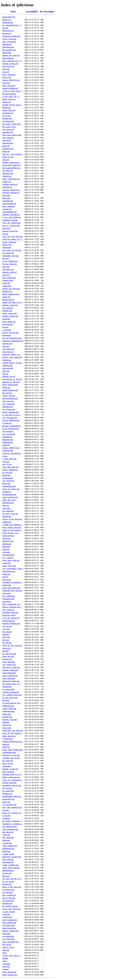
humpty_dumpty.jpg (10, 931)
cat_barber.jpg (8, 791)
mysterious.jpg (8, 890)
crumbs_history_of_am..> (13, 363)
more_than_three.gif (10, 467)
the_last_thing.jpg (10, 264)
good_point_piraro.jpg (11, 588)
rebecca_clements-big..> (12, 607)
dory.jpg (6, 346)
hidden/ (5, 958)
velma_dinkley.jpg (10, 846)
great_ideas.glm (9, 662)
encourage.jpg (8, 901)
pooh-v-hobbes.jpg (10, 676)
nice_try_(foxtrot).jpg (11, 225)
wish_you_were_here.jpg (12, 236)
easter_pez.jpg (8, 656)
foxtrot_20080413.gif (11, 420)
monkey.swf (7, 118)
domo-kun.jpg (8, 58)
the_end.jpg (7, 393)
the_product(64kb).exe (11, 168)
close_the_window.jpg (11, 223)
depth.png (6, 475)
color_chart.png (9, 678)
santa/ (5, 961)
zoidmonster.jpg (9, 571)
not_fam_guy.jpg (9, 654)
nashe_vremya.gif (9, 313)
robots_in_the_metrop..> (12, 530)
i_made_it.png (8, 854)
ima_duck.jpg (8, 832)
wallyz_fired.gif (9, 396)
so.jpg (5, 456)
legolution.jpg (8, 503)
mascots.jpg (7, 659)
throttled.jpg (7, 437)
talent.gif (6, 445)
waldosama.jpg (8, 711)
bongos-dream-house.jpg (12, 741)
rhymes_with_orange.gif (12, 357)
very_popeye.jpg (9, 665)
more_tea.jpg (8, 763)
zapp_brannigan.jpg (10, 829)
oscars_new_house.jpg (11, 909)
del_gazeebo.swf (9, 50)
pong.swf (6, 146)
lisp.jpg (5, 374)
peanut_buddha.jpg (10, 470)
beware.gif (7, 33)
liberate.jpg (7, 884)
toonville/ (6, 966)
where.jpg (6, 538)
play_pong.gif (8, 138)
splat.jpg (6, 950)
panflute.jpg (7, 311)
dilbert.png (7, 53)
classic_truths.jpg (9, 242)
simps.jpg (6, 574)
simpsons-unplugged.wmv (13, 341)
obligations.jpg (8, 848)
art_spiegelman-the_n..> (12, 25)
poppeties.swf (8, 149)
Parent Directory (9, 17)
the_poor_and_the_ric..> (12, 879)
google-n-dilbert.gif (10, 88)
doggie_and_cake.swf (11, 55)
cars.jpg (5, 810)
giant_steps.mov (9, 86)
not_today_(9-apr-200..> (12, 124)
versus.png (7, 728)
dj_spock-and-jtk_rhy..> (12, 703)
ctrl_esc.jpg (7, 626)
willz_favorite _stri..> (11, 533)
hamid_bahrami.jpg (10, 390)
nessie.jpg (6, 508)
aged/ (5, 953)
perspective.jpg (8, 799)
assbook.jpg (7, 717)
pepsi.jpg (6, 549)
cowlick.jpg (7, 917)
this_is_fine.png (9, 898)
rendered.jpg (7, 365)
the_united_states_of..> (12, 684)
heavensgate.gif (9, 621)
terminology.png (9, 486)
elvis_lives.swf (8, 66)
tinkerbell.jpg (8, 173)
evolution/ (6, 818)
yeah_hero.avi (8, 352)
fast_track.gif (8, 308)
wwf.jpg (6, 461)
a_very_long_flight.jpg (12, 217)
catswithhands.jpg (10, 212)
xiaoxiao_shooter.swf (11, 193)
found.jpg (6, 319)
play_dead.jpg (8, 837)
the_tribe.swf (8, 171)
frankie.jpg (7, 360)
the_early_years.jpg (10, 514)
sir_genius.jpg (8, 253)
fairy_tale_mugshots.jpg (12, 807)
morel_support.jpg (10, 920)
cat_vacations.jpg (9, 805)
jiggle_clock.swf (9, 99)
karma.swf (7, 102)
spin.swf (6, 160)
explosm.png (7, 478)
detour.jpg (6, 483)
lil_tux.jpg (6, 116)
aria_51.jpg (7, 464)
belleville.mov (8, 31)
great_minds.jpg (9, 322)
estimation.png (8, 599)
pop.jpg (5, 327)
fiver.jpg (6, 640)
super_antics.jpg (9, 736)
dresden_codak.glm (10, 670)
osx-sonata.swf (8, 129)
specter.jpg (7, 580)
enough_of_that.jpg (10, 769)
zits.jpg (5, 234)
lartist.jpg (6, 637)
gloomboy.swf (8, 269)
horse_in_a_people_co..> (12, 813)
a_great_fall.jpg (9, 912)
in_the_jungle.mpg (10, 261)
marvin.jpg (7, 725)
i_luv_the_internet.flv (11, 618)
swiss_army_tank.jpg (11, 560)
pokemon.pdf (8, 143)
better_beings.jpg (9, 972)
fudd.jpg (6, 722)
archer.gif (6, 283)
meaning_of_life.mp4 (11, 382)
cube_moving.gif (9, 42)
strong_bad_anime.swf (11, 165)
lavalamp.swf (8, 113)
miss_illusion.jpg (9, 923)
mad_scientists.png (10, 497)
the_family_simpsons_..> (12, 821)
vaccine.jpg (7, 843)
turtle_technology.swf (11, 179)
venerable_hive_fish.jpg (12, 590)
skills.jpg (6, 747)
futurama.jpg (7, 407)
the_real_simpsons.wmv (12, 338)
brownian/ (6, 195)
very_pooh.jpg (8, 610)
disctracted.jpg (8, 300)
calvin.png (7, 766)
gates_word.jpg (8, 206)
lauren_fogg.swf (9, 110)
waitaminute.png (9, 752)
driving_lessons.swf (10, 64)
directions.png (8, 870)
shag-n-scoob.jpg (9, 928)
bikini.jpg (6, 198)
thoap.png (6, 934)
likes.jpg (6, 876)
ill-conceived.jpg (9, 94)
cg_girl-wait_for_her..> (12, 415)
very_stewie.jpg (9, 434)
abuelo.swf (7, 20)
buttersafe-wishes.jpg (11, 681)
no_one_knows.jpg (10, 698)
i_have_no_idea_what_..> (13, 91)
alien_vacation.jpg (10, 975)
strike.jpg (6, 387)
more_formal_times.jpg (12, 527)
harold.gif (6, 547)
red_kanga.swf (8, 349)
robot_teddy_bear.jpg (11, 868)
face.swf (6, 72)
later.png (6, 700)
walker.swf (7, 182)
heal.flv (5, 577)
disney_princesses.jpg (11, 777)
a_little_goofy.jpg (9, 459)
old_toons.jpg (8, 431)
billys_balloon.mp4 (10, 385)
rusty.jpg (6, 371)
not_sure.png (8, 892)
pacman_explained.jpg (11, 426)
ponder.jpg (7, 335)
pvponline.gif (8, 201)
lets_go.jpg (7, 945)
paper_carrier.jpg (9, 566)
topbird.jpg (7, 176)
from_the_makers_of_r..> (13, 239)
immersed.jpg (8, 862)
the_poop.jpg (8, 761)
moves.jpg (6, 648)
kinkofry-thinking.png (11, 623)
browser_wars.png (10, 719)
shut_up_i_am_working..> (13, 154)
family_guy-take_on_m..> (13, 302)
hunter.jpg (6, 851)
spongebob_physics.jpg (12, 785)
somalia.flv (7, 492)
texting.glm (7, 687)
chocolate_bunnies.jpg (11, 36)
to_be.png (6, 816)
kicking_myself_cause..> (12, 105)
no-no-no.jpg (8, 324)
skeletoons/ (7, 247)
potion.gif (6, 228)
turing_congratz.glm (10, 412)
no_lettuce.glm (8, 689)
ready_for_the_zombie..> (12, 733)
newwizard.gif (8, 121)
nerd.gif (5, 651)
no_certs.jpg (7, 472)
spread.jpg (6, 601)
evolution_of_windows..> (13, 824)
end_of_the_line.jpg (10, 333)
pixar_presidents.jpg (10, 942)
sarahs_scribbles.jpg (10, 865)
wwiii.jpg (6, 835)
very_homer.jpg (9, 409)
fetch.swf (6, 275)
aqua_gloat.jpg (8, 772)
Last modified (32, 11)
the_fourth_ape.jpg (10, 906)
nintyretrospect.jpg (10, 398)
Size (41, 11)
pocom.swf (7, 140)
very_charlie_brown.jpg (12, 695)
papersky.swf (8, 132)
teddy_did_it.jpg (9, 500)
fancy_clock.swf (9, 75)
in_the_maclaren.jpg (11, 429)
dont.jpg (6, 505)
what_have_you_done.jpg (13, 730)
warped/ (6, 969)
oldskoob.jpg (8, 442)
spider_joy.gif (8, 157)
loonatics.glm (8, 280)
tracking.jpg (7, 903)
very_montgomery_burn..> (13, 569)
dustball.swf (7, 291)
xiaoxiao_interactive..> (12, 190)
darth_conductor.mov (11, 294)
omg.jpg (6, 744)
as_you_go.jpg (8, 881)
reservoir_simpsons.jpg (12, 453)
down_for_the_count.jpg (12, 645)
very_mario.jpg (8, 404)
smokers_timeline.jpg (11, 214)
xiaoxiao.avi (7, 187)
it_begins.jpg (8, 739)
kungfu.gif (7, 107)
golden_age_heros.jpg (11, 289)
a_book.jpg (7, 423)
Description (49, 11)
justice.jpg (6, 714)
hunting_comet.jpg (10, 305)
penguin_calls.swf (10, 272)
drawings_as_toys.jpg (11, 755)
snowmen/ (6, 964)
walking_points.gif (10, 184)
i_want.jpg (7, 330)
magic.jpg (6, 802)
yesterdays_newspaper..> (12, 582)
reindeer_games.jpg (10, 316)
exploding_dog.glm (10, 220)
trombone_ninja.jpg (10, 612)
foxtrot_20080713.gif (11, 448)
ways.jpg (6, 629)
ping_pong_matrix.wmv (12, 135)
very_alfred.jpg (8, 939)
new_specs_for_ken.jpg (12, 250)
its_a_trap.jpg (8, 558)
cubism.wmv (7, 343)
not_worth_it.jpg (9, 127)
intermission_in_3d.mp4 (12, 379)
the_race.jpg (7, 788)
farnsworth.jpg (8, 536)
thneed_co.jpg (8, 947)
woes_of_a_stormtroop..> (13, 780)
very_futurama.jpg (10, 418)
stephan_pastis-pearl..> (12, 162)
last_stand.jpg (8, 511)
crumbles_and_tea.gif (11, 758)
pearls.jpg (6, 297)
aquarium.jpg (8, 22)
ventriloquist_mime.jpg (12, 796)
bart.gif (5, 28)
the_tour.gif (7, 632)
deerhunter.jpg (8, 47)
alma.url (6, 634)
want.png (6, 840)
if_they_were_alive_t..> (12, 955)
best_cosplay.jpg (9, 895)
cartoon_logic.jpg (9, 783)
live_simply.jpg (9, 596)
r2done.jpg (7, 522)
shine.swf (6, 151)
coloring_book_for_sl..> (12, 774)
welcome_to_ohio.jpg (11, 667)
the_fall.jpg (7, 643)
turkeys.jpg (7, 245)
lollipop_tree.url (9, 376)
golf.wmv (6, 267)
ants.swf (6, 258)
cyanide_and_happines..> (13, 525)
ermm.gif (6, 69)
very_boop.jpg (8, 481)
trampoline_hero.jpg (10, 256)
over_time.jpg (8, 401)
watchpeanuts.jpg (9, 494)
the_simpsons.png (10, 827)
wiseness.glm (8, 451)
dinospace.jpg (8, 541)
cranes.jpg (6, 563)
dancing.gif (7, 44)
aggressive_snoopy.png (12, 857)
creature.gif (7, 209)
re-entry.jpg (7, 873)
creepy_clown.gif (9, 39)
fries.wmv (6, 83)
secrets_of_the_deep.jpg (12, 519)
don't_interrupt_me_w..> (12, 61)
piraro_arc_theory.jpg (11, 489)
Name (13, 11)
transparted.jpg (8, 555)
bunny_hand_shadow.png (13, 750)
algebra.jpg (7, 544)
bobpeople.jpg (8, 706)
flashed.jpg (7, 516)
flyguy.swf (7, 77)
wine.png (6, 552)
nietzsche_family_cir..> (12, 354)
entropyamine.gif (9, 204)
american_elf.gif (9, 615)
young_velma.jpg (9, 708)
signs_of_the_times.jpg (12, 887)
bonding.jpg (7, 794)
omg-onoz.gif (8, 368)
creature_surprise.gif (11, 692)
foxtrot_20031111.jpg (11, 80)
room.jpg (6, 914)
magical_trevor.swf (10, 231)
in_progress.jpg (9, 925)
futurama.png (8, 440)
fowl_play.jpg (8, 859)
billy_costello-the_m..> (12, 604)
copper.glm (7, 286)
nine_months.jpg (9, 278)
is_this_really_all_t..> (11, 96)
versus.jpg (6, 593)
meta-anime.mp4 (9, 673)
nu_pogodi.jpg (8, 936)
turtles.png (7, 585)
